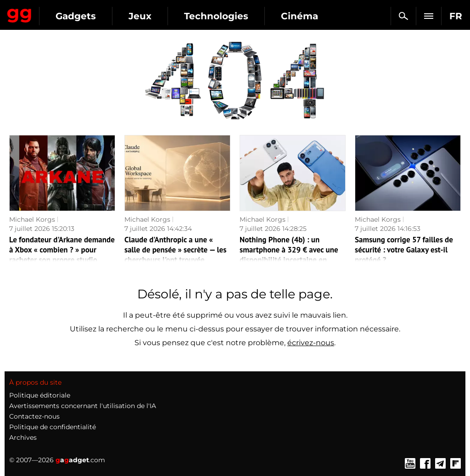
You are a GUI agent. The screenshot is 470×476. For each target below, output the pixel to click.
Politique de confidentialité (53, 427)
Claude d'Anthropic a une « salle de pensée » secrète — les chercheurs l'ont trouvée (175, 250)
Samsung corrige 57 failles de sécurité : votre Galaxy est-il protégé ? (404, 250)
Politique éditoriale (40, 395)
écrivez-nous (311, 343)
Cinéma (299, 16)
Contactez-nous (34, 416)
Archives (23, 437)
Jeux (140, 16)
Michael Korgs (32, 219)
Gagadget (20, 14)
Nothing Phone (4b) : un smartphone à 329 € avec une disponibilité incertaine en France (289, 255)
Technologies (216, 16)
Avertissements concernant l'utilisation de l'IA (83, 406)
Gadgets (76, 16)
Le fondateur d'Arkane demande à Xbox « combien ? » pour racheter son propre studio (62, 250)
